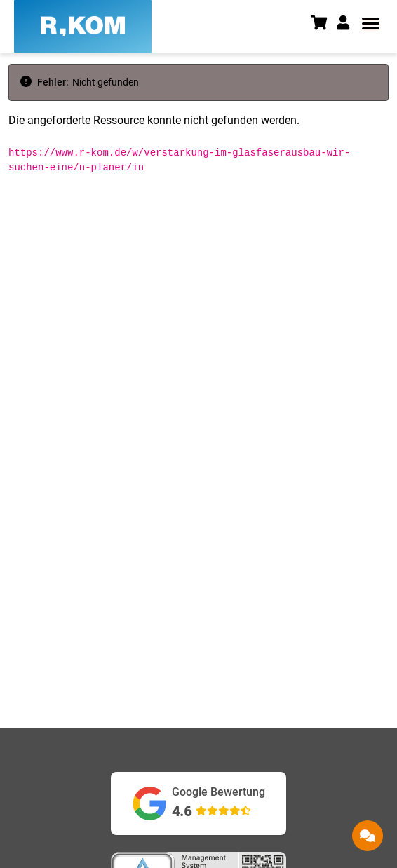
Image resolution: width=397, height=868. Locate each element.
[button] (348, 23)
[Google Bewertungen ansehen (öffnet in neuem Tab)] (198, 803)
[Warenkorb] (324, 24)
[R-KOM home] (83, 26)
